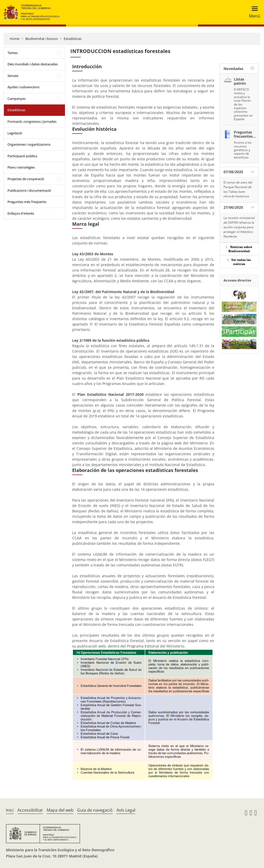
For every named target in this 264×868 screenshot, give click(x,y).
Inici (10, 810)
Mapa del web (60, 810)
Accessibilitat (30, 810)
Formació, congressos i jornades (32, 121)
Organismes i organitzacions (29, 144)
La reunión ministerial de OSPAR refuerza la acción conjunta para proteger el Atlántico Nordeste (239, 227)
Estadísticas (73, 39)
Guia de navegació (95, 810)
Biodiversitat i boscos (42, 39)
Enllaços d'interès (21, 213)
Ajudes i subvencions (23, 87)
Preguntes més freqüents (27, 202)
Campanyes (16, 99)
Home (15, 39)
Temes (13, 53)
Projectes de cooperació (26, 179)
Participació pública (22, 156)
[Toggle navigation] (253, 12)
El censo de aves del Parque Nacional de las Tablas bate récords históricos (238, 189)
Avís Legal (126, 810)
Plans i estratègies (21, 167)
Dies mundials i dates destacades (33, 64)
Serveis (13, 76)
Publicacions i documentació (29, 190)
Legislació (15, 133)
